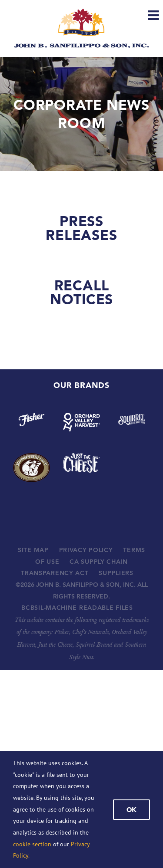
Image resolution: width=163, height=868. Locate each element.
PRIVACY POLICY (86, 550)
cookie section (32, 844)
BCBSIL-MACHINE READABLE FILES (77, 608)
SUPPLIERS (116, 573)
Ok (131, 810)
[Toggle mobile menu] (154, 15)
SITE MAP (33, 550)
